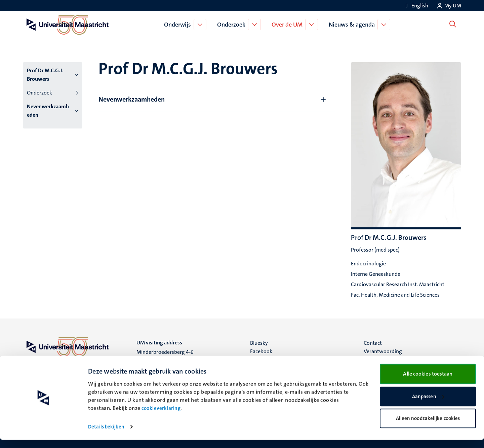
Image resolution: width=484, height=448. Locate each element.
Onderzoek (233, 25)
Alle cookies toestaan (428, 382)
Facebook (261, 351)
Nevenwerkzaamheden (48, 111)
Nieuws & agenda (353, 25)
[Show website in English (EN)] (416, 6)
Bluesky (259, 343)
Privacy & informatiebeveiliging (400, 360)
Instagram (262, 360)
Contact (373, 343)
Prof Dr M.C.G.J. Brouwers (45, 75)
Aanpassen (428, 405)
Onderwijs (179, 25)
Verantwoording (383, 351)
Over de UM (289, 25)
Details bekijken (106, 435)
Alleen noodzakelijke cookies (428, 426)
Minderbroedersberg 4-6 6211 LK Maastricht (165, 356)
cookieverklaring (161, 416)
